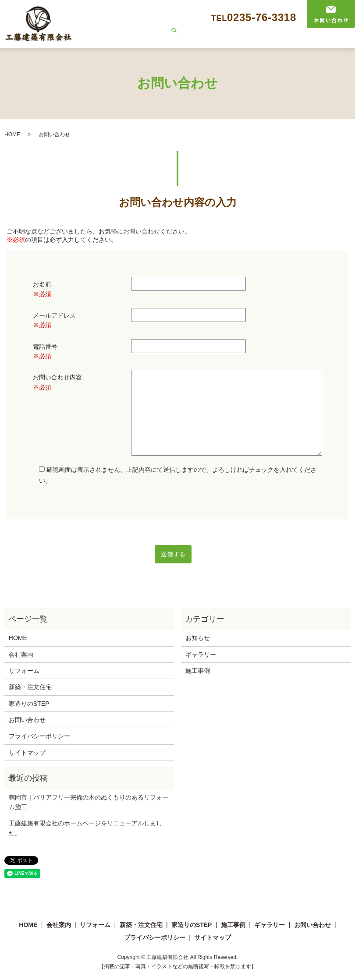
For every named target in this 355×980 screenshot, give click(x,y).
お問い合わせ (27, 720)
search (341, 41)
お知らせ (198, 638)
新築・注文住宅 (192, 41)
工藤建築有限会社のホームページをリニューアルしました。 (85, 828)
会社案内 (116, 41)
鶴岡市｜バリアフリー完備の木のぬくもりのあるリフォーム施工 (89, 802)
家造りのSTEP (240, 41)
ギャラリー (313, 41)
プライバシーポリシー (39, 736)
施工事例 (279, 41)
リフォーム (149, 41)
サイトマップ (27, 753)
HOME (88, 41)
